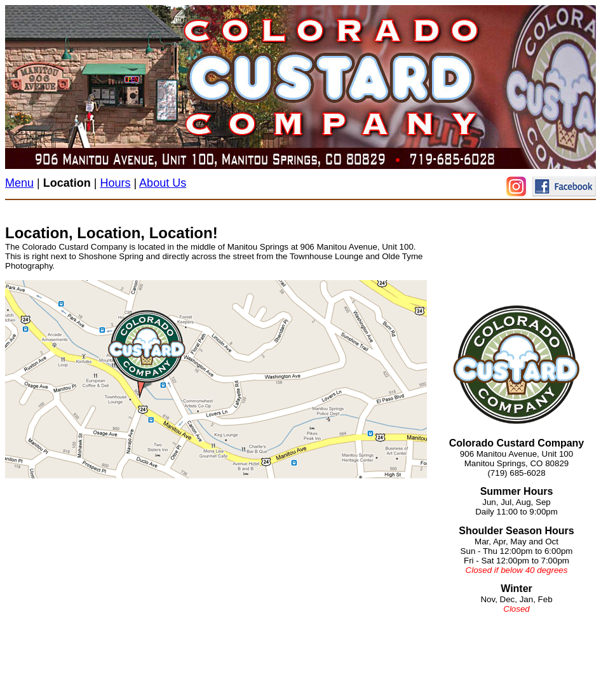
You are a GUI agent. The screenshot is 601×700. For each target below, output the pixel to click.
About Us (163, 183)
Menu (19, 183)
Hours (115, 183)
